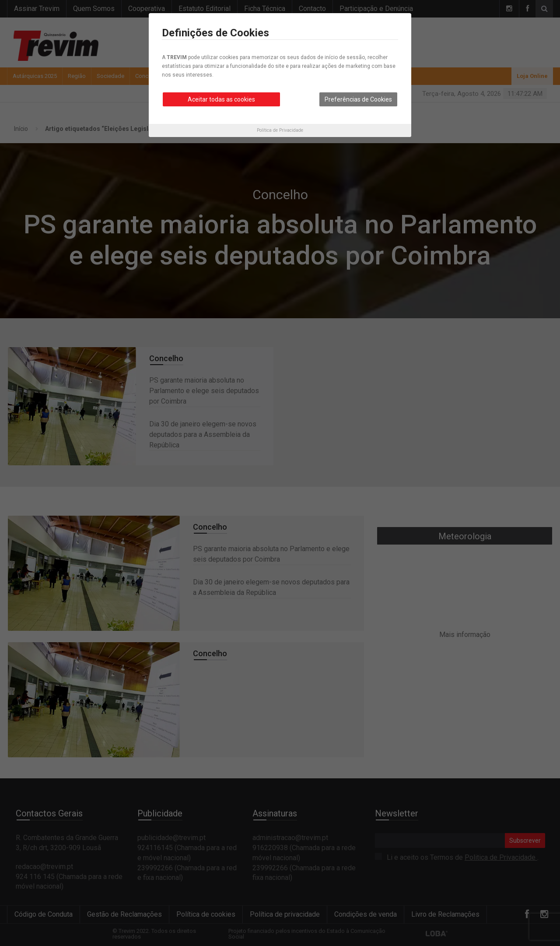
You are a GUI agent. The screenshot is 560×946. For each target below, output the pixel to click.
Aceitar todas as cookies (221, 99)
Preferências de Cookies (358, 99)
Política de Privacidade (280, 130)
